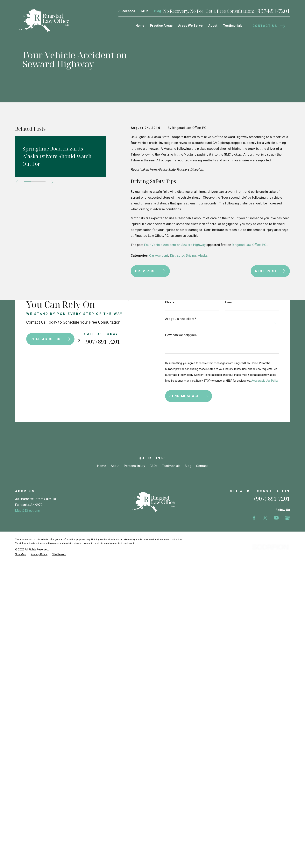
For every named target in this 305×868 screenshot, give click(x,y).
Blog (158, 11)
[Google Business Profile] (287, 518)
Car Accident (159, 256)
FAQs (145, 11)
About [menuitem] (213, 26)
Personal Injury (135, 466)
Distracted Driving (183, 256)
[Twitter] (265, 518)
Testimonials (171, 466)
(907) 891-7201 (272, 499)
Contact (202, 466)
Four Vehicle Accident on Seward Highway (175, 245)
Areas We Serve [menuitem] (190, 26)
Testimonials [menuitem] (233, 26)
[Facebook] (254, 518)
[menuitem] (21, 554)
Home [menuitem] (140, 26)
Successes (127, 11)
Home (102, 466)
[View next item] (52, 182)
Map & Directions (27, 511)
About (115, 466)
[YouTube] (276, 518)
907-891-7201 (274, 11)
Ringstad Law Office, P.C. (249, 245)
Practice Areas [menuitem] (161, 26)
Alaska (203, 256)
